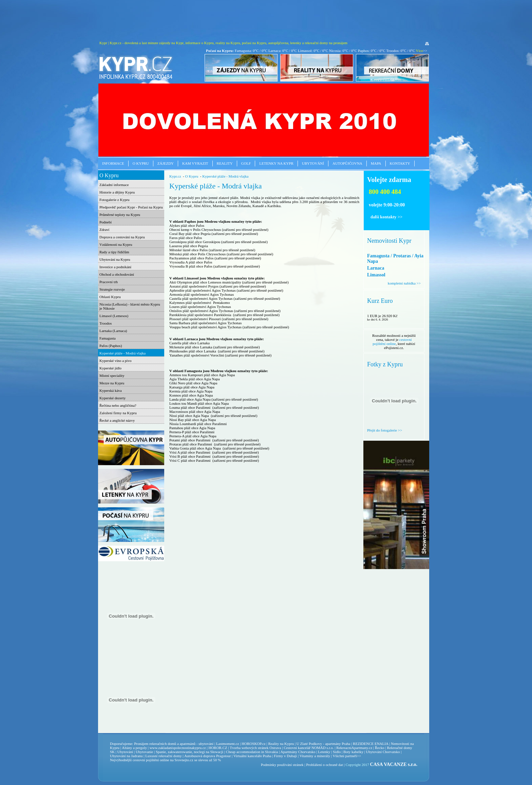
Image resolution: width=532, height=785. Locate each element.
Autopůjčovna (347, 163)
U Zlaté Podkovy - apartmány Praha (324, 744)
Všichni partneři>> (347, 756)
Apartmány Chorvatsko (298, 752)
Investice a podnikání (115, 267)
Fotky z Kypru (385, 364)
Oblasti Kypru (110, 297)
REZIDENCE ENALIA (370, 744)
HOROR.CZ (218, 748)
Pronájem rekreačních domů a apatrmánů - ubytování (174, 744)
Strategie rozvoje (112, 289)
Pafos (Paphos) (111, 346)
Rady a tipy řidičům (114, 252)
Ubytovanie (145, 752)
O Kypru (141, 163)
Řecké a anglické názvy (117, 420)
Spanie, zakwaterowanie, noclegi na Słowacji (189, 752)
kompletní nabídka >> (404, 283)
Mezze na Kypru (112, 383)
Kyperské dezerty (112, 398)
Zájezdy (166, 163)
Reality (225, 163)
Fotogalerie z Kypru (115, 200)
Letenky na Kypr (276, 163)
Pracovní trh (109, 282)
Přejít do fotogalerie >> (385, 430)
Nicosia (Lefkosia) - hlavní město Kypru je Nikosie (130, 306)
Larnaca (376, 268)
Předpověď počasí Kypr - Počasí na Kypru (131, 207)
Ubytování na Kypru (115, 259)
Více (420, 51)
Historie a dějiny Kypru (117, 192)
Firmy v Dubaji (285, 756)
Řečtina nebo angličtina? (118, 405)
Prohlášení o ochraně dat (324, 765)
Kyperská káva (111, 390)
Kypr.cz (175, 176)
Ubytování (313, 163)
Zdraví (104, 230)
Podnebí (106, 222)
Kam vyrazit (195, 163)
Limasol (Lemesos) (114, 316)
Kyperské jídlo (110, 368)
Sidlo (337, 752)
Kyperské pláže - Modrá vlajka (122, 353)
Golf (246, 163)
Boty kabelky (353, 752)
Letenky (324, 752)
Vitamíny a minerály (315, 756)
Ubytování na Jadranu (126, 756)
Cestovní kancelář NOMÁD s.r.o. (309, 748)
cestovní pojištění (146, 760)
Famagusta (108, 338)
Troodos (106, 323)
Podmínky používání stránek (282, 765)
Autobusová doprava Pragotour (207, 756)
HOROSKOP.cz (254, 744)
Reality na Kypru (281, 744)
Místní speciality (112, 376)
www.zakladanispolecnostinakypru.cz (178, 748)
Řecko (380, 748)
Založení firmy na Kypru (118, 413)
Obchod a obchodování (117, 274)
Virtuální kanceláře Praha (252, 756)
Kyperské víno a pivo (115, 361)
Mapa (376, 163)
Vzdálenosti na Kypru (116, 244)
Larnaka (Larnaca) (113, 331)
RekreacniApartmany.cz (354, 748)
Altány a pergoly (134, 748)
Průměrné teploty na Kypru (120, 215)
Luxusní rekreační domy (164, 756)
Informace (113, 163)
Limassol (376, 275)
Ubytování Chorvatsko (383, 752)
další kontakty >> (386, 217)
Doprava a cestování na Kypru (122, 237)
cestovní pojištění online (392, 342)
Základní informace (114, 185)
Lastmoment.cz (228, 744)
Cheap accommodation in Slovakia (252, 752)
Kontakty (400, 163)
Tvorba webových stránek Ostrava (255, 748)
